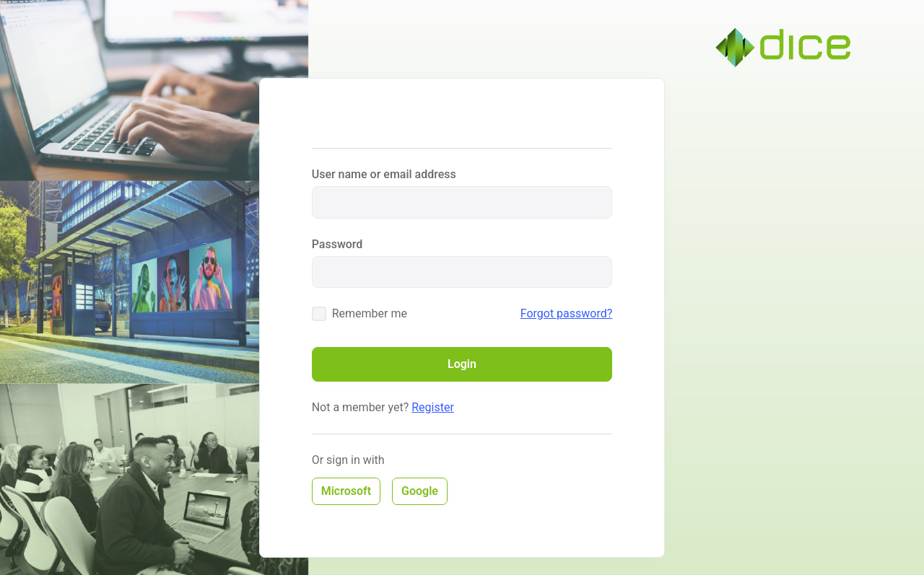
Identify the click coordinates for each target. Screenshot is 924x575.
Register (433, 407)
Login (462, 364)
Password (337, 244)
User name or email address (384, 174)
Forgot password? (567, 313)
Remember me (370, 313)
